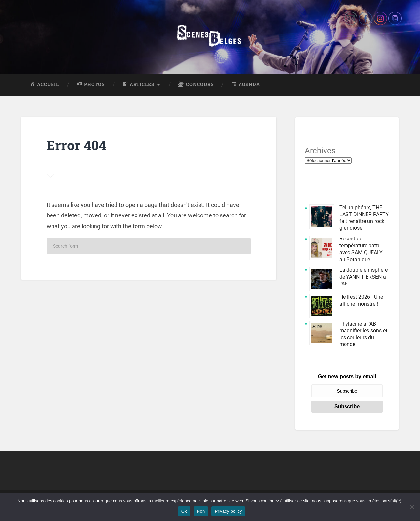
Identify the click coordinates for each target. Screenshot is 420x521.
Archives (320, 151)
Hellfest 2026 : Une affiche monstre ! (361, 300)
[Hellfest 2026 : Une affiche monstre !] (322, 307)
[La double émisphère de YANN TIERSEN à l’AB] (322, 280)
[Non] (412, 507)
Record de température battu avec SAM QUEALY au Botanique (361, 249)
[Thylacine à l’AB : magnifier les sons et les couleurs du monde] (322, 334)
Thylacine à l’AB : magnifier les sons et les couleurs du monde (363, 334)
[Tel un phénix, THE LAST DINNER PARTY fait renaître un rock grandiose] (322, 218)
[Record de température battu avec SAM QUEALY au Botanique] (322, 249)
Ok (184, 511)
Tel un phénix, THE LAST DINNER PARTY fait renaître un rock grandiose (364, 218)
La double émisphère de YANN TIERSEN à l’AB (363, 277)
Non (201, 511)
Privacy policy (228, 511)
